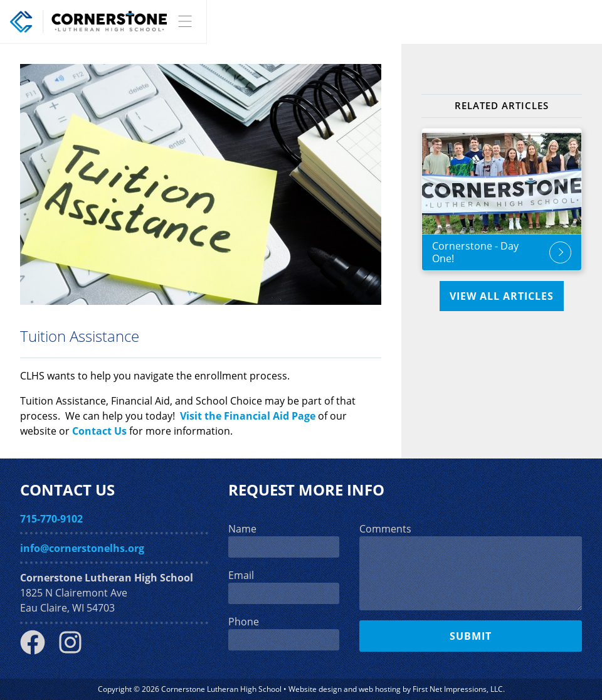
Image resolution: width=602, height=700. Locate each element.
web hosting (380, 689)
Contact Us (99, 431)
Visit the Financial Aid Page (248, 416)
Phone (244, 622)
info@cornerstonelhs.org (82, 548)
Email (241, 575)
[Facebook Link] (38, 651)
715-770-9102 (51, 519)
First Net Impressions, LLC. (459, 689)
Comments (385, 529)
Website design (315, 689)
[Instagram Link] (75, 651)
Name (242, 529)
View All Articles (502, 296)
